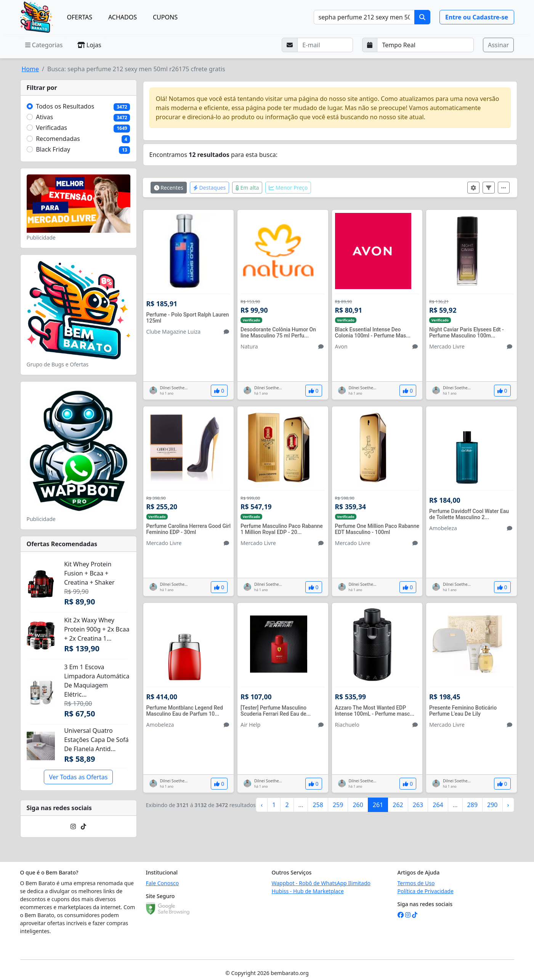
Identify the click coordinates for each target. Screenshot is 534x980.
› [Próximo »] (508, 805)
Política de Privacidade (426, 891)
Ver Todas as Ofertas (78, 777)
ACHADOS (123, 17)
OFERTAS (80, 17)
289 (472, 805)
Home (30, 69)
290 (492, 805)
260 (358, 805)
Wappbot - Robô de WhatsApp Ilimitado (321, 883)
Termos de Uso (416, 883)
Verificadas (51, 128)
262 (398, 805)
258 (318, 805)
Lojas (89, 45)
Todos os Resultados (65, 106)
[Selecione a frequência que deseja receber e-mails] (425, 45)
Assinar (498, 45)
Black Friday (53, 149)
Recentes (169, 188)
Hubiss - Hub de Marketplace (308, 891)
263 (418, 805)
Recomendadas (58, 139)
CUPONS (165, 17)
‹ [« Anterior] (262, 805)
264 (438, 805)
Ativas (44, 117)
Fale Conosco (163, 883)
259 (338, 805)
